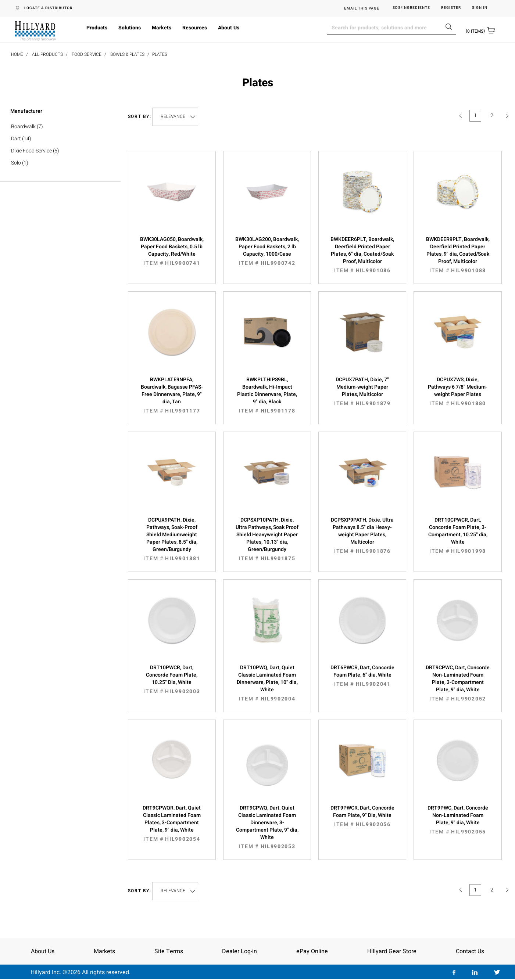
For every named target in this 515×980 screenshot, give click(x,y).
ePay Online (312, 951)
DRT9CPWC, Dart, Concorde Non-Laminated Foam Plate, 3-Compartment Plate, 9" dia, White (457, 683)
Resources (195, 28)
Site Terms (169, 951)
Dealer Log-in (239, 951)
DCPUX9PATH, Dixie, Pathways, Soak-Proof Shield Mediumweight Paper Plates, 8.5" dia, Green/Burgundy (172, 539)
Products (97, 28)
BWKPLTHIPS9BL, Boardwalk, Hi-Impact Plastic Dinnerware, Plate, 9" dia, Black (267, 395)
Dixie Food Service (31, 151)
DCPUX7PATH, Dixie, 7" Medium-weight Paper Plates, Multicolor (362, 392)
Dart (16, 139)
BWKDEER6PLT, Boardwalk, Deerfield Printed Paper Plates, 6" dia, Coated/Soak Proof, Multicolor (362, 255)
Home (17, 54)
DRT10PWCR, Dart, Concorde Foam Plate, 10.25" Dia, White (172, 680)
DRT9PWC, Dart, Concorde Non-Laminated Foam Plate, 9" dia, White (457, 820)
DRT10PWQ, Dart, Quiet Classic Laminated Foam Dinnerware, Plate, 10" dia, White (267, 683)
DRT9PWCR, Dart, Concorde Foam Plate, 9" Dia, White (362, 816)
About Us (229, 28)
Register (451, 8)
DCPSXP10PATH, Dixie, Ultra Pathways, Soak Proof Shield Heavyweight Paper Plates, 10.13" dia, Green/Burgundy (267, 539)
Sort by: (140, 117)
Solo (16, 163)
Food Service (87, 54)
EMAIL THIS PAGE (362, 8)
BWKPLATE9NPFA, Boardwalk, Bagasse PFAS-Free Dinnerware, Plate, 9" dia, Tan (172, 395)
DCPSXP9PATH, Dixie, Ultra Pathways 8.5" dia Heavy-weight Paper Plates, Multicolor (362, 536)
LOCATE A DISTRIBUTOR (48, 8)
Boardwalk (23, 127)
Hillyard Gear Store (392, 951)
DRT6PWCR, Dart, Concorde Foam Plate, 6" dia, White (362, 676)
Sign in (480, 8)
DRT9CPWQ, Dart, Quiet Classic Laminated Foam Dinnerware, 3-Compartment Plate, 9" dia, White (267, 827)
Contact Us (470, 951)
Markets (162, 28)
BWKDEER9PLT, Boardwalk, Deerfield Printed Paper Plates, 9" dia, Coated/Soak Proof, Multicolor (457, 255)
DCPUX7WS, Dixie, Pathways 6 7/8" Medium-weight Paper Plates (457, 392)
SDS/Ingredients (411, 8)
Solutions (130, 28)
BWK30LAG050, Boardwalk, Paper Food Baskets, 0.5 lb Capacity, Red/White (172, 251)
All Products (47, 54)
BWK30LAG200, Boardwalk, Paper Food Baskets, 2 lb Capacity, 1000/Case (267, 251)
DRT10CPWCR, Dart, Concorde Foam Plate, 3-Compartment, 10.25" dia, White (457, 536)
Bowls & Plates (127, 54)
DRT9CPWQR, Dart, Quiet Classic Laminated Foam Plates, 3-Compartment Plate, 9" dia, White (172, 824)
